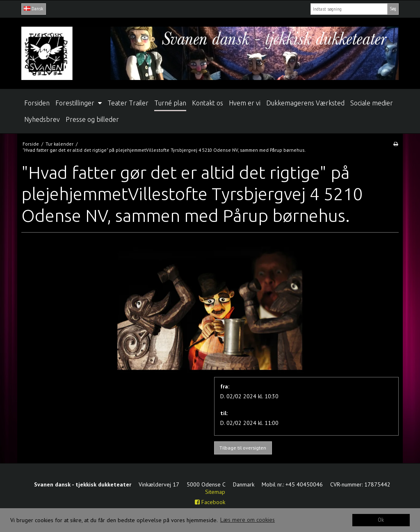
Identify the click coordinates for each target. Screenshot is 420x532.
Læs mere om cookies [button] (248, 520)
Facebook (210, 502)
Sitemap (215, 492)
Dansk (33, 9)
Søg (393, 9)
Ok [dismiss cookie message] (381, 520)
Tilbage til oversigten (243, 448)
